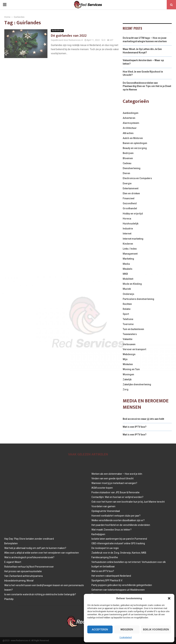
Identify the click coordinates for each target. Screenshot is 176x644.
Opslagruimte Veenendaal (106, 511)
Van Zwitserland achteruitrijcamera (23, 576)
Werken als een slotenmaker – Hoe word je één (117, 474)
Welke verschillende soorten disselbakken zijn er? (118, 520)
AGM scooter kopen (102, 488)
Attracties (128, 133)
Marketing (128, 259)
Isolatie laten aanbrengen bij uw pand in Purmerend (119, 539)
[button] (169, 598)
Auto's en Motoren (133, 138)
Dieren (126, 173)
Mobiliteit (128, 279)
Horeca (127, 219)
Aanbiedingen (57, 31)
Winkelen (128, 364)
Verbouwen (129, 344)
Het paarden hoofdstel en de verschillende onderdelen (121, 525)
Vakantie (128, 339)
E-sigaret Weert (13, 562)
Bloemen (128, 158)
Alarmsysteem (131, 123)
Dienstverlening (132, 168)
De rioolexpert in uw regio (105, 548)
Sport (126, 314)
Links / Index (130, 249)
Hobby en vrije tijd (133, 214)
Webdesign (129, 354)
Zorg (126, 389)
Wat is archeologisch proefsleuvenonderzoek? (29, 557)
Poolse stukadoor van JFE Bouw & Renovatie (115, 492)
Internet (127, 234)
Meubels (128, 269)
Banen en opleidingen (135, 143)
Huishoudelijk (131, 224)
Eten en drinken (131, 193)
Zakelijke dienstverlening (137, 384)
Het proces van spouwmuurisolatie (23, 571)
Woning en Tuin (131, 369)
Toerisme (128, 324)
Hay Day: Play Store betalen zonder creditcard (29, 539)
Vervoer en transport (134, 349)
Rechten (127, 304)
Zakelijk (127, 379)
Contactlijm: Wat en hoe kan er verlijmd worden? (117, 497)
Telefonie (128, 319)
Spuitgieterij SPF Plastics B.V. (107, 580)
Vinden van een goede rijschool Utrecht (112, 478)
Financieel (129, 198)
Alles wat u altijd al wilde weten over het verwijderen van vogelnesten (42, 553)
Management (130, 254)
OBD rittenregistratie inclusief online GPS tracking (118, 543)
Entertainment (131, 188)
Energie (127, 183)
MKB (125, 274)
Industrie (128, 229)
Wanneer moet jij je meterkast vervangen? (114, 483)
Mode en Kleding (132, 284)
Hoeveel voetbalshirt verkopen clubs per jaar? (116, 516)
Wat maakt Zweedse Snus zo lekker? (111, 530)
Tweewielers (130, 334)
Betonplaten (11, 543)
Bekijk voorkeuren (156, 630)
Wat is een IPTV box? (135, 427)
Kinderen (128, 244)
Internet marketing (133, 239)
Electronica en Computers (137, 178)
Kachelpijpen (98, 534)
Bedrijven (128, 153)
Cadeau (127, 163)
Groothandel (130, 208)
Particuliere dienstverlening (138, 299)
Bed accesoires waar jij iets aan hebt (143, 419)
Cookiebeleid (126, 637)
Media (126, 264)
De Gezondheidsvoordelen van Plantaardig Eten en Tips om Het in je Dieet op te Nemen (147, 86)
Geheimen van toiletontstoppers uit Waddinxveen (118, 590)
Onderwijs (128, 294)
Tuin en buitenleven (133, 329)
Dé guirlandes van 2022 (69, 36)
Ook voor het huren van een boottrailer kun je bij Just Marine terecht (128, 502)
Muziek (127, 289)
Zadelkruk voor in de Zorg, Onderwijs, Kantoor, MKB (119, 553)
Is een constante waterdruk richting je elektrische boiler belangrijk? (40, 594)
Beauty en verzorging (135, 148)
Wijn (125, 359)
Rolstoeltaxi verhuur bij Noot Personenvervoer (29, 567)
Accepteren (100, 630)
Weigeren (127, 630)
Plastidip (9, 599)
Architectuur (130, 128)
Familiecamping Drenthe (105, 557)
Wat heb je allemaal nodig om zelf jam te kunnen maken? (35, 548)
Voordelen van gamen (103, 506)
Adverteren (129, 118)
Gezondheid (130, 203)
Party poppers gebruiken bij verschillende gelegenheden (122, 585)
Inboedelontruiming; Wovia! (19, 581)
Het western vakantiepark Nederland (111, 576)
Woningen (128, 374)
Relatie (127, 309)
